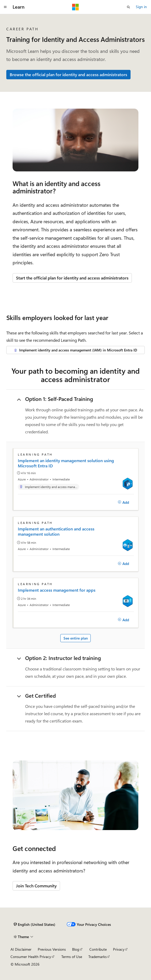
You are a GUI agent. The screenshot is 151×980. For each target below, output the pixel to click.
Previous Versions (52, 949)
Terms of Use (72, 957)
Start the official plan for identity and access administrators (72, 278)
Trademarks (98, 957)
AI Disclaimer (21, 949)
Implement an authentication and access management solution (56, 531)
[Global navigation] (5, 7)
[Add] (123, 502)
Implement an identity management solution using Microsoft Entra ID (66, 463)
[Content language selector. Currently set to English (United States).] (34, 925)
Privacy (119, 949)
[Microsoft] (75, 7)
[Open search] (128, 7)
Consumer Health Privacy (31, 957)
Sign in (141, 7)
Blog (76, 949)
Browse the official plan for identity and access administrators (68, 74)
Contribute (98, 949)
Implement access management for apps (57, 590)
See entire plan (76, 638)
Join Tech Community (36, 886)
